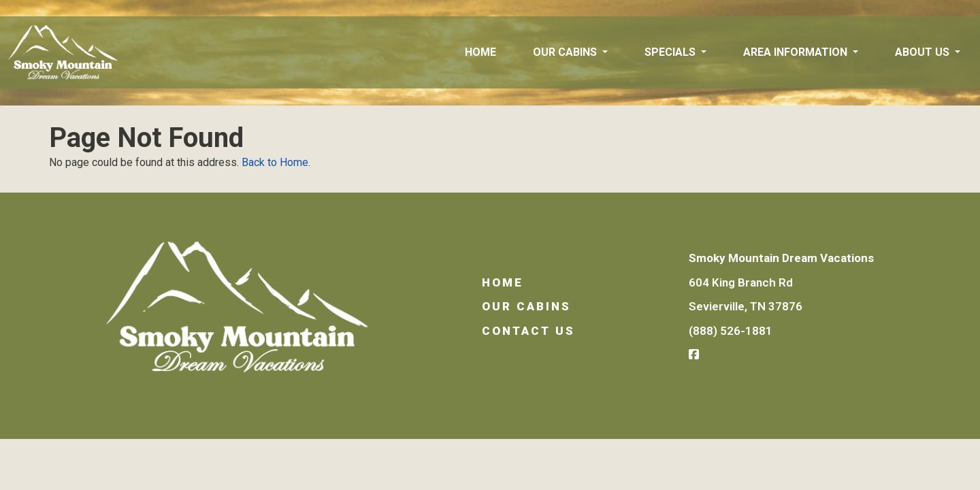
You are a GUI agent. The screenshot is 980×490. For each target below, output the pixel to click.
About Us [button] (924, 52)
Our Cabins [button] (566, 52)
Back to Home (275, 162)
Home (480, 52)
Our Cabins (526, 306)
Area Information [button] (797, 52)
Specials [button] (671, 52)
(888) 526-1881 (731, 331)
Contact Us (528, 331)
